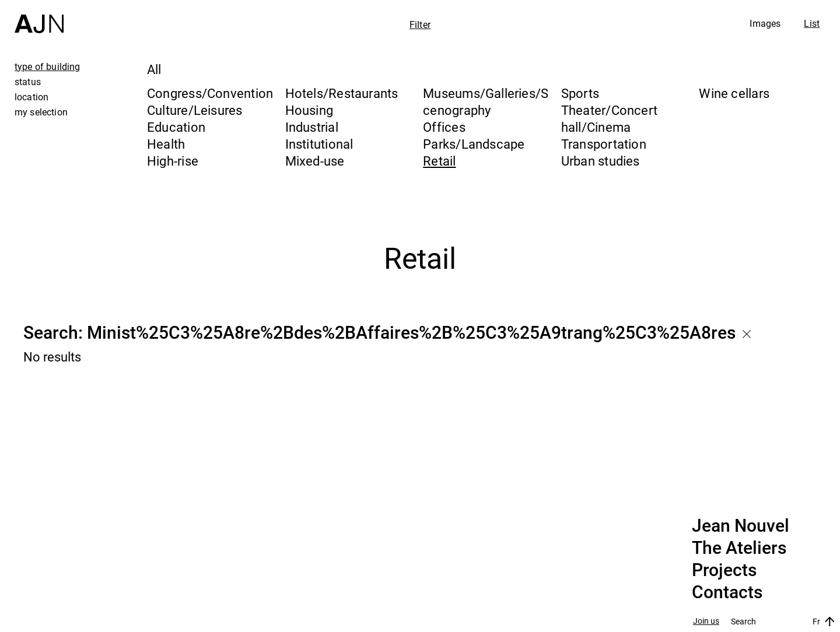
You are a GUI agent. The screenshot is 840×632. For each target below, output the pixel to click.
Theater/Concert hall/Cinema (609, 118)
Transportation (604, 144)
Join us (706, 621)
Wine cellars (734, 93)
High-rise (173, 161)
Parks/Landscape (474, 144)
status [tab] (28, 82)
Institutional (319, 144)
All (154, 69)
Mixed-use (315, 161)
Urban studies (601, 161)
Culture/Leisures (195, 110)
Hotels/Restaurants (342, 93)
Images (765, 23)
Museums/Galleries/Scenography (486, 101)
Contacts (727, 592)
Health (166, 144)
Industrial (312, 127)
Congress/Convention (210, 93)
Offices (444, 127)
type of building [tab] (48, 66)
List (812, 23)
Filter (420, 24)
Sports (580, 93)
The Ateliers (739, 548)
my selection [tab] (41, 112)
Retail (439, 161)
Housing (309, 110)
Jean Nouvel (741, 526)
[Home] (39, 17)
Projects (724, 570)
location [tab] (32, 97)
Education (176, 127)
